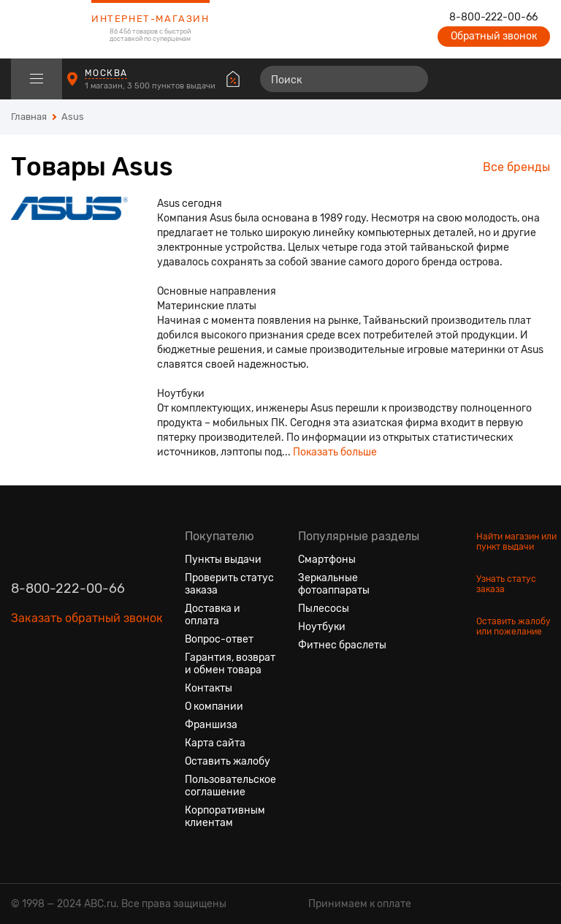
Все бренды (516, 167)
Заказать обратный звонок (87, 618)
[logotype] (47, 29)
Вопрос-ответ (219, 639)
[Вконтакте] (23, 687)
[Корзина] (537, 79)
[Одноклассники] (49, 687)
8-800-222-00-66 (493, 18)
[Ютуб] (75, 687)
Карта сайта (215, 743)
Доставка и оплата (213, 615)
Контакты (209, 688)
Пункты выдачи (223, 560)
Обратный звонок (494, 36)
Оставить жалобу (228, 761)
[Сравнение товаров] (455, 79)
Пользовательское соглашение (230, 786)
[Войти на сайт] (508, 79)
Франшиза (211, 725)
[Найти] (411, 79)
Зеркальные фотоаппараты (334, 584)
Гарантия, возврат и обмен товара (230, 664)
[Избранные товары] (482, 79)
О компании (214, 707)
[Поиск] (344, 79)
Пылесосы (324, 609)
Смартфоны (327, 560)
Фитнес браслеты (342, 645)
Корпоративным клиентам (225, 817)
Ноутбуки (322, 627)
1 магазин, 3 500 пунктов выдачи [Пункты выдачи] (151, 86)
